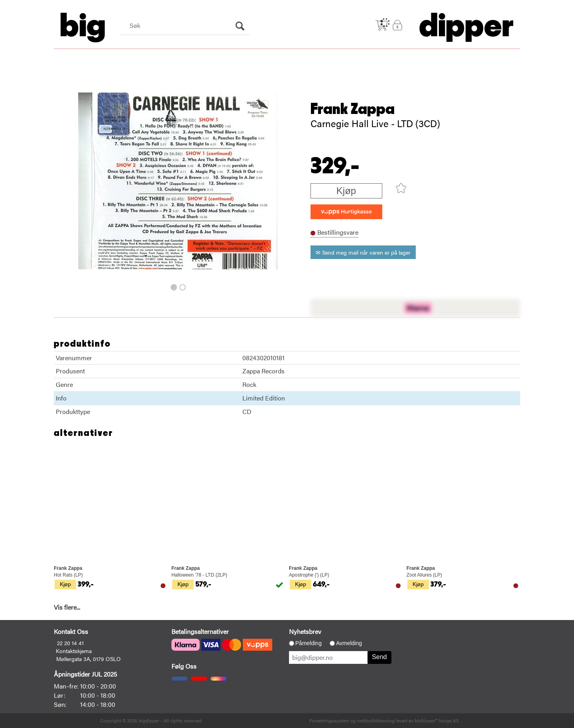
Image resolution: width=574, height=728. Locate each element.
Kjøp (346, 191)
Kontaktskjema (74, 651)
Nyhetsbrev (305, 631)
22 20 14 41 (70, 643)
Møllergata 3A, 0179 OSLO (88, 659)
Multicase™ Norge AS (437, 720)
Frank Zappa (353, 109)
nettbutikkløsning (376, 720)
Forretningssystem (329, 720)
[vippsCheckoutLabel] (346, 212)
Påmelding (309, 643)
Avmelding (349, 643)
